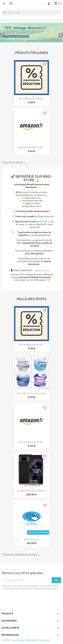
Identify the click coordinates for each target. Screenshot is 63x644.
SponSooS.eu (44, 222)
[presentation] (25, 598)
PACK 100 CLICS (31, 540)
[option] (31, 33)
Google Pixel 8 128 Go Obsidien (31, 491)
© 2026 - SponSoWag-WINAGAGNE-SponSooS (26, 640)
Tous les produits (14, 163)
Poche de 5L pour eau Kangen (31, 393)
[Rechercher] (31, 13)
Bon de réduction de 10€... (31, 99)
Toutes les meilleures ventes (21, 555)
